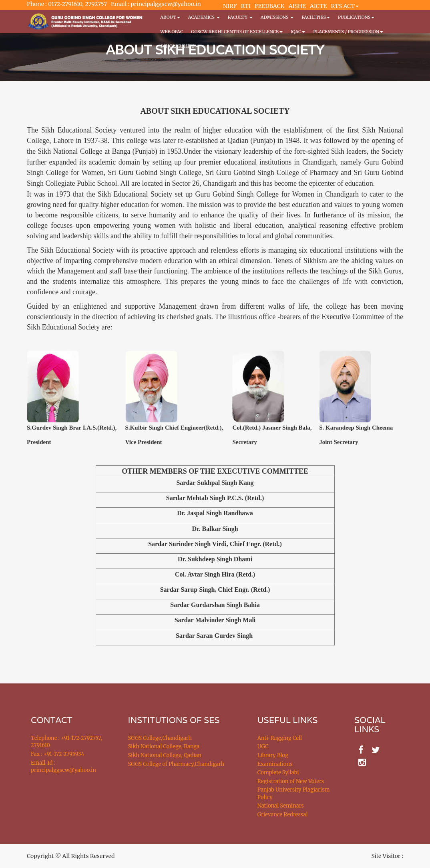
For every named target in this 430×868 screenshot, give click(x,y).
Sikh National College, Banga (164, 746)
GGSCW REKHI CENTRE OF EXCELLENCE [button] (237, 32)
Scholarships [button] (179, 46)
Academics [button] (204, 17)
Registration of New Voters (291, 781)
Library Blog (273, 755)
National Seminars (281, 806)
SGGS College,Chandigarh (160, 738)
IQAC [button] (298, 32)
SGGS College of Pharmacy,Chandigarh (176, 764)
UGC (263, 746)
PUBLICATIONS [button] (356, 17)
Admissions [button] (277, 17)
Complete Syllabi (278, 773)
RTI (245, 6)
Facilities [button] (316, 17)
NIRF (230, 6)
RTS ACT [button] (345, 6)
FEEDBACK (270, 6)
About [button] (170, 17)
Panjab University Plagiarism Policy (294, 794)
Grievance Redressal (283, 815)
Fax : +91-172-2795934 (57, 754)
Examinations (275, 764)
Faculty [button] (240, 17)
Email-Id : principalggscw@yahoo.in (63, 767)
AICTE (318, 6)
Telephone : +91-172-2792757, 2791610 (66, 742)
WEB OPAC (172, 32)
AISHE (297, 6)
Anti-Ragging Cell (280, 738)
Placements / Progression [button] (348, 32)
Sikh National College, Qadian (165, 755)
